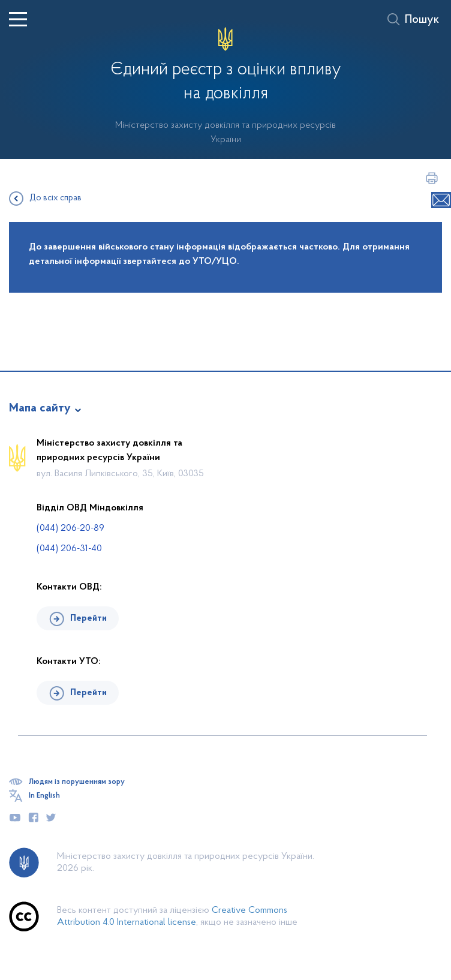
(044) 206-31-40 (69, 549)
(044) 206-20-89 (70, 528)
